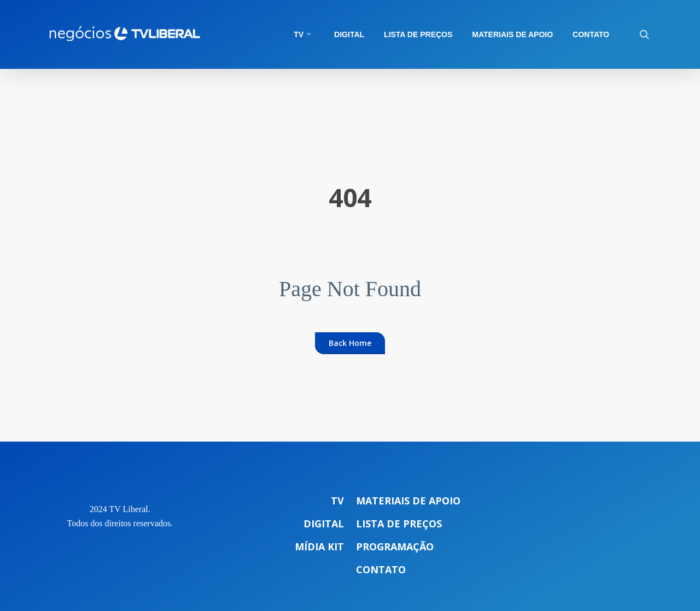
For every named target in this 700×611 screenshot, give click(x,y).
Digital (324, 524)
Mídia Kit (319, 547)
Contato (381, 569)
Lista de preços (399, 524)
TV (337, 501)
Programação (395, 547)
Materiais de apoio (408, 501)
